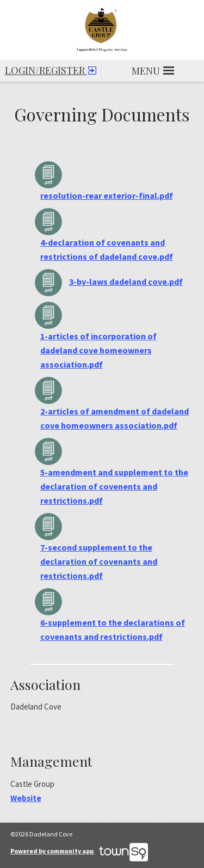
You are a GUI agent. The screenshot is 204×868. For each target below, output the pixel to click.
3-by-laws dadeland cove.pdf (126, 282)
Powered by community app (79, 851)
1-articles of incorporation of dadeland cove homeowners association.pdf (98, 350)
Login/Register (51, 68)
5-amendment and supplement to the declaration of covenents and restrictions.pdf (114, 486)
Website (26, 798)
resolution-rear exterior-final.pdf (107, 195)
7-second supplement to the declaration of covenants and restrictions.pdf (99, 561)
